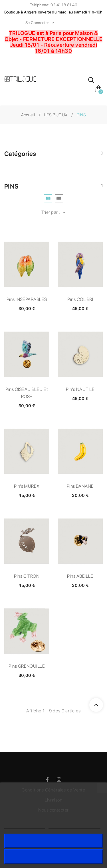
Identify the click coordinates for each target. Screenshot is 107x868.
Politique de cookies (25, 826)
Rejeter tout (53, 856)
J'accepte (53, 841)
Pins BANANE (80, 486)
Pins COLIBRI (80, 299)
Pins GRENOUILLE (27, 666)
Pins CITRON (27, 576)
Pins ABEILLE (80, 576)
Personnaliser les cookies (74, 826)
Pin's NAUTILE (80, 389)
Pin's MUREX (27, 486)
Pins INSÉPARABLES (27, 299)
